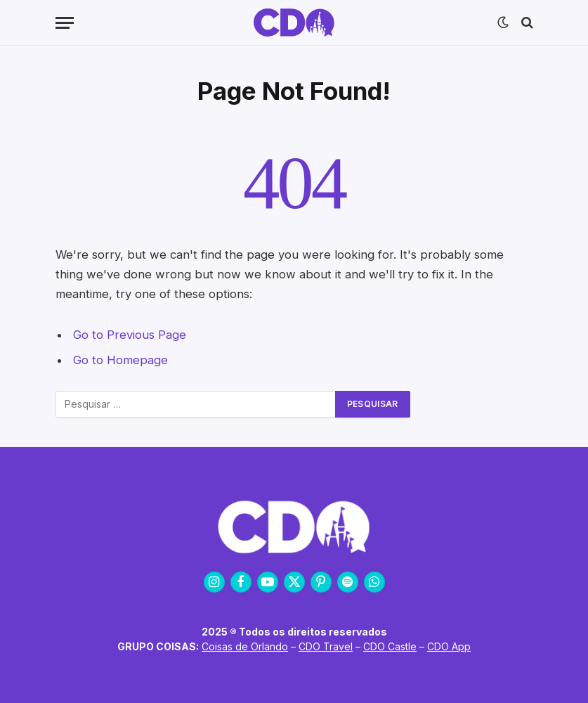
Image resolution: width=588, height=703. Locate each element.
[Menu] (65, 23)
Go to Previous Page (130, 335)
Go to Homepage (120, 360)
